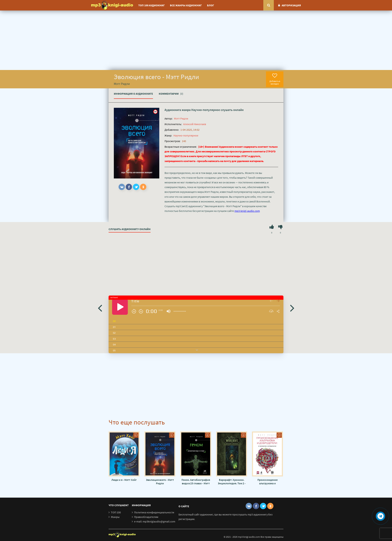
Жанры (115, 517)
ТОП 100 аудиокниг (152, 5)
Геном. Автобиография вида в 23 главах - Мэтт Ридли (196, 482)
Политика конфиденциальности (154, 512)
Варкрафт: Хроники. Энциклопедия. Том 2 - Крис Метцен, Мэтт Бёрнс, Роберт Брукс (232, 482)
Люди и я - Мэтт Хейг (124, 480)
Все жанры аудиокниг (186, 5)
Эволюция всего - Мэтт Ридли (160, 482)
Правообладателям (146, 517)
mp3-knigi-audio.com (247, 211)
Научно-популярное (206, 110)
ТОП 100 (116, 512)
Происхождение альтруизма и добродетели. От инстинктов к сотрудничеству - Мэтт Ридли (268, 482)
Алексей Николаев (195, 124)
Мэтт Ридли (181, 118)
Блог (211, 5)
